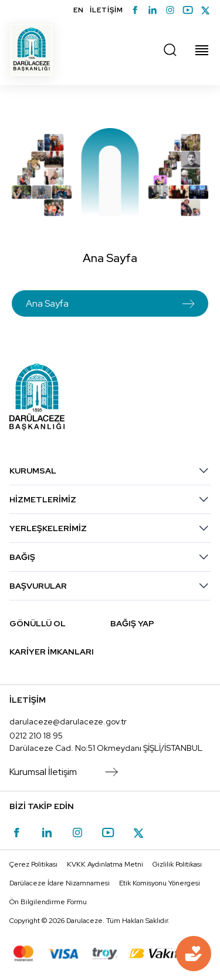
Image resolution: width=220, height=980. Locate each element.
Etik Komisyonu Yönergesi (160, 883)
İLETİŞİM (106, 10)
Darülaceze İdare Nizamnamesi (60, 883)
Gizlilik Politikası (177, 864)
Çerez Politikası (33, 864)
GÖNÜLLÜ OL (38, 623)
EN (79, 10)
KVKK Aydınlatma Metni (105, 864)
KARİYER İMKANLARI (52, 652)
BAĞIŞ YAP (132, 623)
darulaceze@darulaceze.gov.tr (68, 721)
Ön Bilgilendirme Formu (48, 902)
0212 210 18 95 (36, 736)
